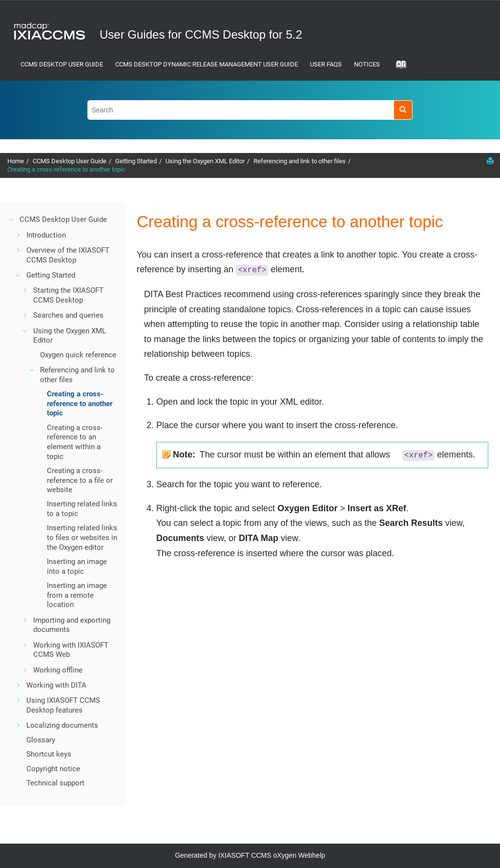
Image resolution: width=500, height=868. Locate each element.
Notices (367, 64)
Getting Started (136, 161)
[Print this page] (490, 161)
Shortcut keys (49, 754)
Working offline (58, 670)
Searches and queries (68, 315)
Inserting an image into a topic (77, 566)
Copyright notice (53, 769)
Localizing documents (62, 725)
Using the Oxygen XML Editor (205, 161)
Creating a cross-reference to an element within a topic (75, 442)
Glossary (41, 740)
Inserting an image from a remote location (77, 595)
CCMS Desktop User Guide (62, 64)
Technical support (55, 783)
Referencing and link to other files (300, 161)
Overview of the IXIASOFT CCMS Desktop (68, 255)
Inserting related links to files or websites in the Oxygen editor (82, 537)
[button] (12, 219)
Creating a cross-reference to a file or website (80, 480)
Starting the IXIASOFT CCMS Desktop (68, 295)
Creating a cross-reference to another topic (66, 169)
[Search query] (250, 110)
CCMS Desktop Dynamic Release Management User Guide (207, 64)
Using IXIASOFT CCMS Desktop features (63, 705)
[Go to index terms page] (398, 67)
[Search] (403, 110)
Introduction (46, 235)
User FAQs (326, 64)
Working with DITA (56, 685)
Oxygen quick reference (78, 355)
